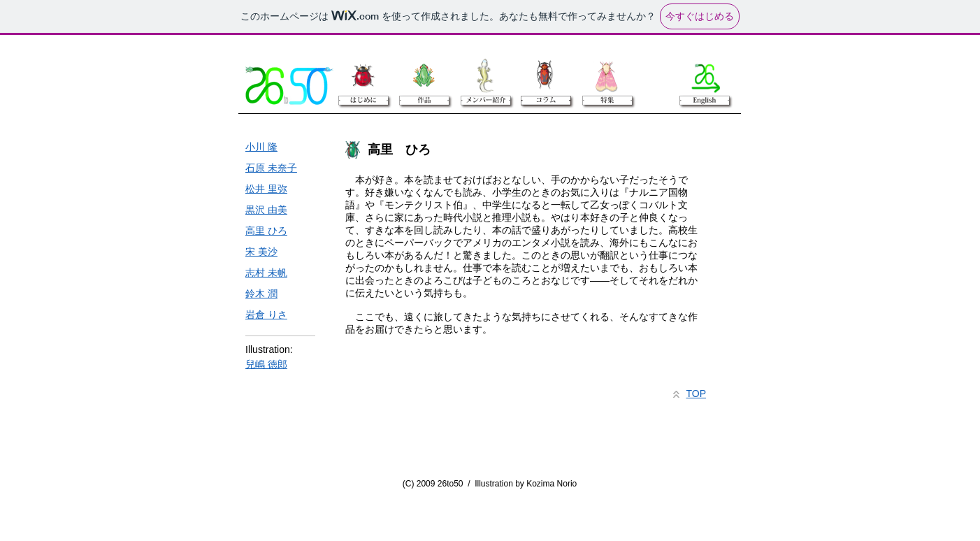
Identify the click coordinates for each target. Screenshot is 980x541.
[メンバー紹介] (484, 75)
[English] (705, 75)
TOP (696, 394)
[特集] (605, 75)
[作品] (424, 75)
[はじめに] (363, 75)
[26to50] (289, 86)
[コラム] (545, 75)
